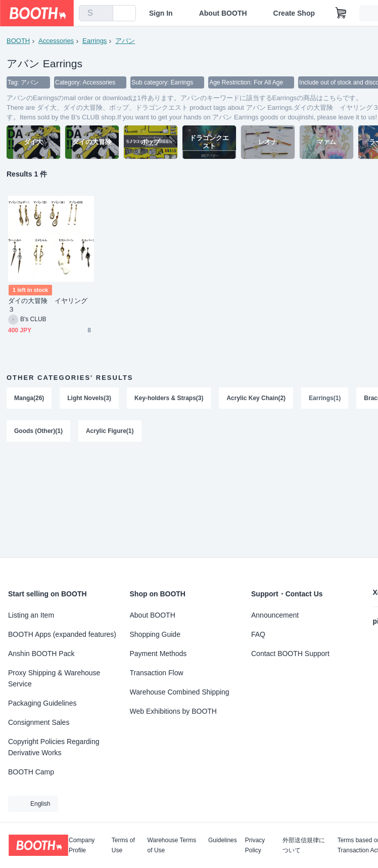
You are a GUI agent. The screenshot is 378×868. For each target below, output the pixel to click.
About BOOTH (223, 13)
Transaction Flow (157, 673)
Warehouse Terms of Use (172, 845)
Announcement (275, 615)
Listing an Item (31, 615)
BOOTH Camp (31, 772)
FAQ (258, 634)
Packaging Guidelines (42, 703)
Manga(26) (29, 399)
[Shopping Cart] (341, 13)
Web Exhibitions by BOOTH (173, 711)
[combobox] (96, 13)
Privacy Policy (255, 845)
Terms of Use (123, 845)
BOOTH (18, 41)
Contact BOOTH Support (290, 654)
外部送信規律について (304, 845)
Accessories (56, 41)
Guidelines (223, 840)
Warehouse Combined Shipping (180, 692)
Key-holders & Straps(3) (169, 399)
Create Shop (294, 13)
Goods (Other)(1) (38, 432)
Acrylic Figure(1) (110, 432)
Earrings (94, 41)
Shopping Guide (155, 634)
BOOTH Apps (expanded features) (62, 634)
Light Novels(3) (89, 399)
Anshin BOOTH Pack (41, 654)
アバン (125, 41)
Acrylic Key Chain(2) (256, 399)
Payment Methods (158, 654)
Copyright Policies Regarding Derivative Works (54, 747)
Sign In (161, 13)
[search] (103, 14)
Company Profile (82, 845)
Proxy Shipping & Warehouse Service (54, 678)
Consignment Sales (39, 722)
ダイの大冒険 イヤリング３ (48, 306)
